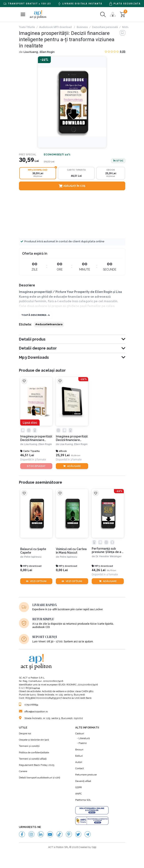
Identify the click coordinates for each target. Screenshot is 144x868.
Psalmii (83, 743)
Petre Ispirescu (33, 557)
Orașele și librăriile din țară (34, 740)
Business (82, 27)
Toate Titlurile (27, 27)
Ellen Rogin (47, 52)
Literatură (84, 738)
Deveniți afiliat (83, 781)
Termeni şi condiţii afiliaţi (33, 759)
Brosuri (79, 750)
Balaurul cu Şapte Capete (33, 551)
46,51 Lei (27, 455)
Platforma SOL (83, 800)
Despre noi (25, 734)
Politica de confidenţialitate (34, 753)
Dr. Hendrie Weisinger (109, 556)
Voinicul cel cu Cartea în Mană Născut (71, 551)
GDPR (79, 788)
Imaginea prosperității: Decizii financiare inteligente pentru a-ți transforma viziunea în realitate (36, 438)
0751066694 (29, 705)
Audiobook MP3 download (56, 27)
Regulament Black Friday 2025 (37, 765)
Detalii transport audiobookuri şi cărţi (40, 778)
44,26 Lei (99, 570)
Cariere (23, 771)
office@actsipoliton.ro (33, 712)
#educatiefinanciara (49, 324)
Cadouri (80, 734)
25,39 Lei (63, 455)
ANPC (79, 794)
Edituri (79, 756)
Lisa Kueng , (32, 52)
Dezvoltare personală (105, 27)
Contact (80, 769)
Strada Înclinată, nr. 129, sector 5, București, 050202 (51, 718)
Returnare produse (86, 775)
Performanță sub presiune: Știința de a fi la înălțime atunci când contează (107, 550)
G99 (94, 847)
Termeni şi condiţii (29, 746)
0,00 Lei (26, 570)
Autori (79, 762)
